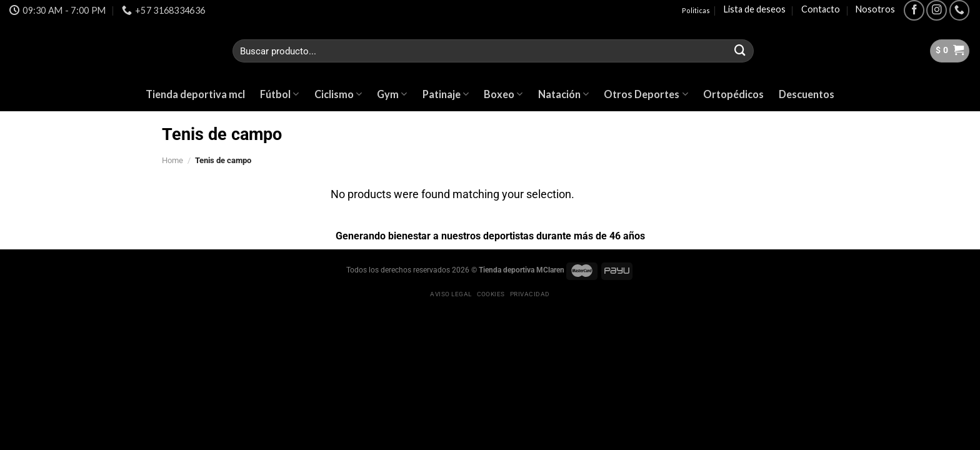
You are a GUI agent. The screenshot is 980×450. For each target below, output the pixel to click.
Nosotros (875, 9)
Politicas (696, 10)
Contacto (821, 9)
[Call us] (960, 10)
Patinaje (446, 94)
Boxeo (503, 94)
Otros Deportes (646, 94)
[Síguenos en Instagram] (937, 10)
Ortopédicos (733, 94)
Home (172, 160)
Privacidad (530, 294)
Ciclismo (338, 94)
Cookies (491, 294)
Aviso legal (451, 294)
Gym (392, 94)
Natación (563, 94)
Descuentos (807, 94)
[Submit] (740, 51)
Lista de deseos (755, 9)
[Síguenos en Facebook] (914, 10)
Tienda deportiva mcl (195, 94)
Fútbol (279, 94)
